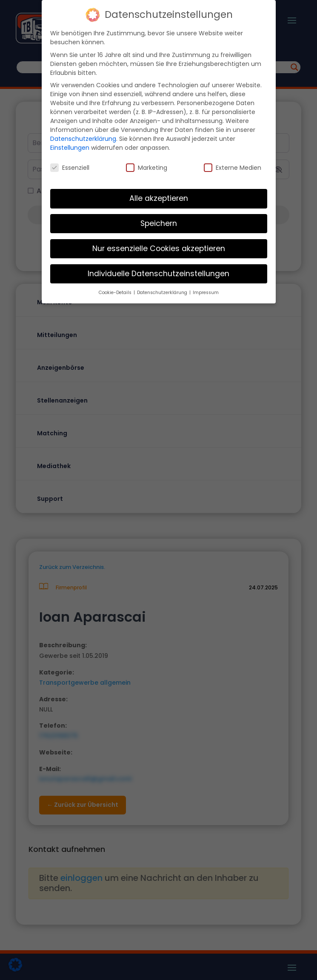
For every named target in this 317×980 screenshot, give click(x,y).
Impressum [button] (206, 293)
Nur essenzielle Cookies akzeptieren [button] (159, 249)
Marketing (147, 168)
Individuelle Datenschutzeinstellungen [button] (158, 274)
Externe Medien (233, 168)
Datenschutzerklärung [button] (163, 293)
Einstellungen (70, 148)
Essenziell (70, 168)
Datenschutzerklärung (83, 139)
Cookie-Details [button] (116, 293)
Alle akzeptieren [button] (159, 198)
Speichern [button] (159, 223)
